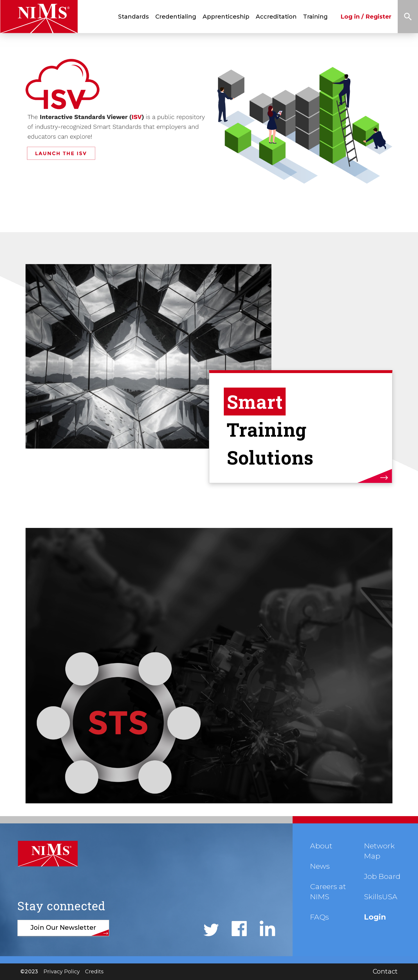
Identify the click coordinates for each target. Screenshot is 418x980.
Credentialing (176, 17)
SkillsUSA (381, 897)
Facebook (239, 929)
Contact (385, 971)
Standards (134, 17)
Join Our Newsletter (63, 928)
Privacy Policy (62, 972)
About (321, 846)
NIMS (48, 854)
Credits (94, 972)
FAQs (319, 917)
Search (408, 17)
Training (315, 17)
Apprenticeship (226, 17)
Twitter (211, 930)
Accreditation (276, 17)
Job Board (382, 876)
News (320, 866)
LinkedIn (267, 928)
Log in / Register (366, 17)
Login (375, 917)
